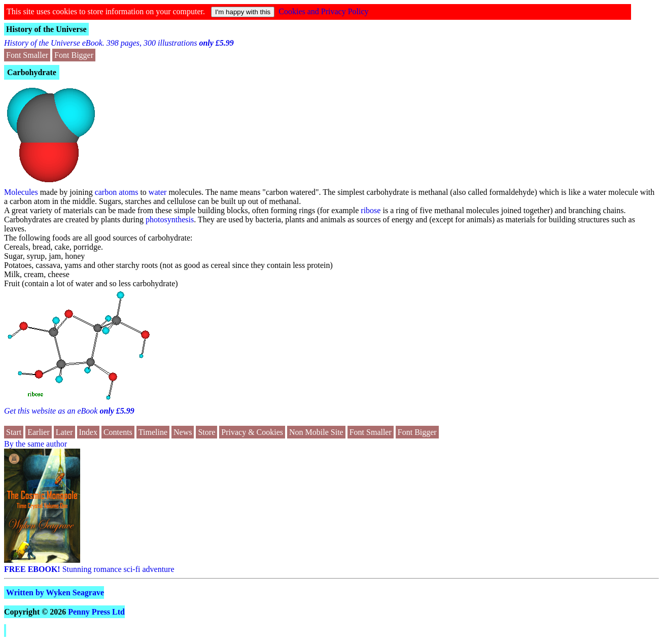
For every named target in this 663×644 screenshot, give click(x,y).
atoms (128, 192)
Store (206, 432)
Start (14, 432)
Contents (118, 432)
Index (88, 432)
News (183, 432)
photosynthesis (170, 219)
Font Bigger (74, 55)
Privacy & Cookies (252, 432)
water (158, 192)
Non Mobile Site (316, 432)
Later (64, 432)
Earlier (39, 432)
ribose (371, 210)
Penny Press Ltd (96, 612)
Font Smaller (27, 55)
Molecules (21, 192)
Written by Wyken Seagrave (55, 592)
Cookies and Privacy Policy (323, 11)
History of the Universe (46, 29)
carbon (106, 192)
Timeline (153, 432)
